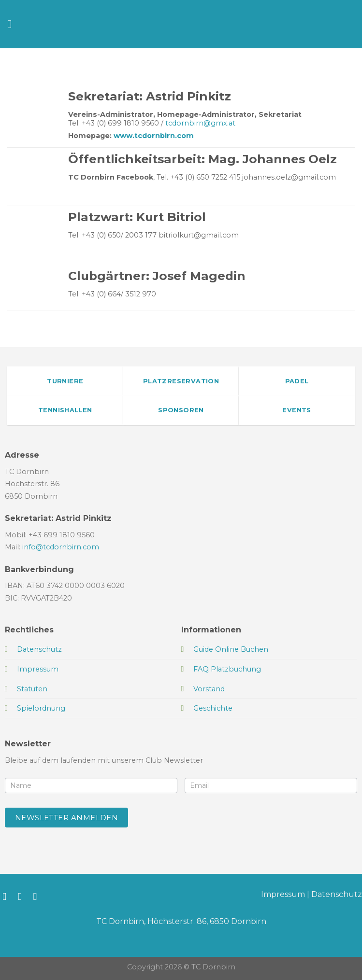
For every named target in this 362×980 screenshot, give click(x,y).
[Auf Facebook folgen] (7, 896)
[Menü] (13, 24)
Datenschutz (337, 894)
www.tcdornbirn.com (154, 136)
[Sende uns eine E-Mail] (38, 896)
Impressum (283, 894)
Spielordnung (41, 708)
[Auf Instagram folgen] (23, 896)
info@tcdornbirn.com (61, 547)
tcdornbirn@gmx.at (200, 123)
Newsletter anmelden (67, 818)
